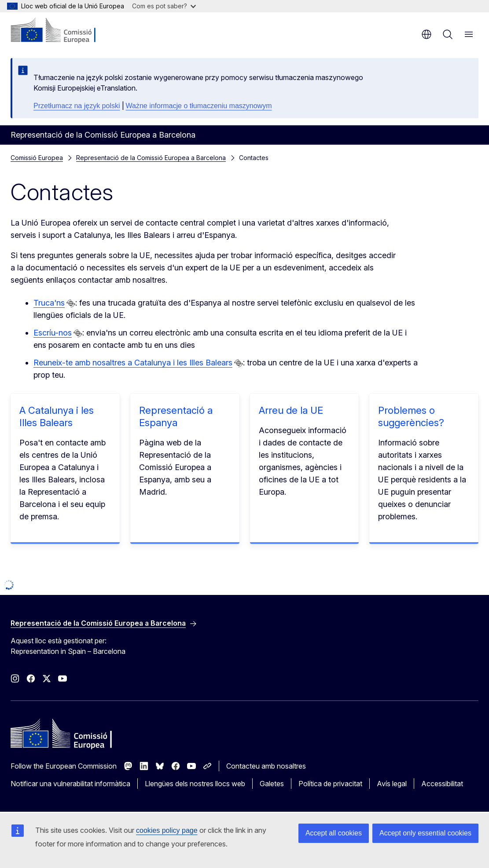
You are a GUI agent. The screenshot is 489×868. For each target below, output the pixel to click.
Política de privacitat (330, 784)
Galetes (272, 784)
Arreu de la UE (291, 410)
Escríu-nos (53, 333)
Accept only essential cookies (425, 833)
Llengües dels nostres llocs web (195, 784)
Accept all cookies (334, 833)
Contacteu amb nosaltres (266, 766)
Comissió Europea (37, 158)
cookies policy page (167, 830)
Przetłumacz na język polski (77, 106)
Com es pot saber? (164, 6)
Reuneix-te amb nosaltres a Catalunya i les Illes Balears (133, 363)
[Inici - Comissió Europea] (64, 31)
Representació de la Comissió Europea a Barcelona (151, 158)
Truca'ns (49, 303)
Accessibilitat (442, 784)
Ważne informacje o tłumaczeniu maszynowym (199, 106)
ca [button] (426, 34)
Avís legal (392, 784)
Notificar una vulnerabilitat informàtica (70, 784)
